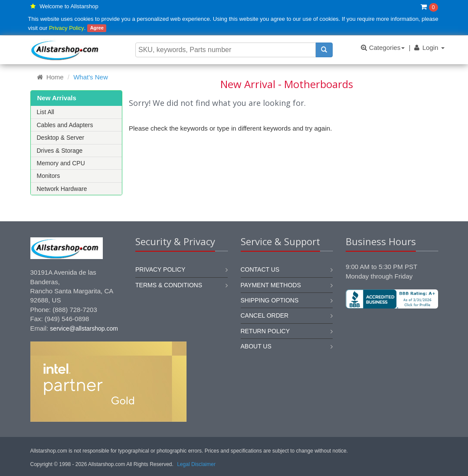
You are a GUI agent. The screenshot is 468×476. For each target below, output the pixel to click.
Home (50, 77)
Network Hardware (62, 189)
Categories (383, 48)
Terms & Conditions (169, 285)
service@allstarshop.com (84, 328)
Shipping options (270, 300)
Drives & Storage (60, 151)
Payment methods (271, 285)
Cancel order (265, 315)
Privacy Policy (67, 28)
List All (46, 112)
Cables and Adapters (65, 125)
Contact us (260, 269)
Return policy (265, 331)
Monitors (49, 176)
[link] (392, 338)
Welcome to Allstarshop (69, 6)
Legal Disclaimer (196, 464)
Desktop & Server (61, 138)
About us (256, 346)
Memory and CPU (61, 163)
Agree (97, 28)
